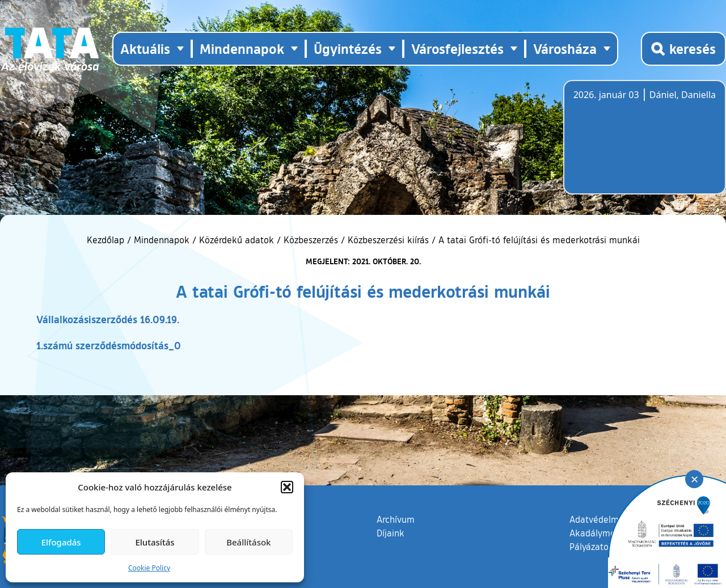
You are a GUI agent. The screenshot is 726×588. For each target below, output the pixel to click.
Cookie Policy (149, 568)
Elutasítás (155, 542)
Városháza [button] (565, 48)
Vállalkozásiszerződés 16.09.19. (108, 319)
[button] (287, 487)
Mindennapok (162, 240)
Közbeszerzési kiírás (388, 240)
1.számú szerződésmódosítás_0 (109, 345)
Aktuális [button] (145, 48)
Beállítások (248, 542)
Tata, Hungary (637, 144)
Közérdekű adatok (237, 240)
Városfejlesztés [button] (457, 48)
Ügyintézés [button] (348, 48)
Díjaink (391, 533)
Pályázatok (592, 547)
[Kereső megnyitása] (683, 49)
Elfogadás (61, 542)
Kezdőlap (107, 240)
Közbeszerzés (311, 240)
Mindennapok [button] (242, 48)
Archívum (396, 519)
